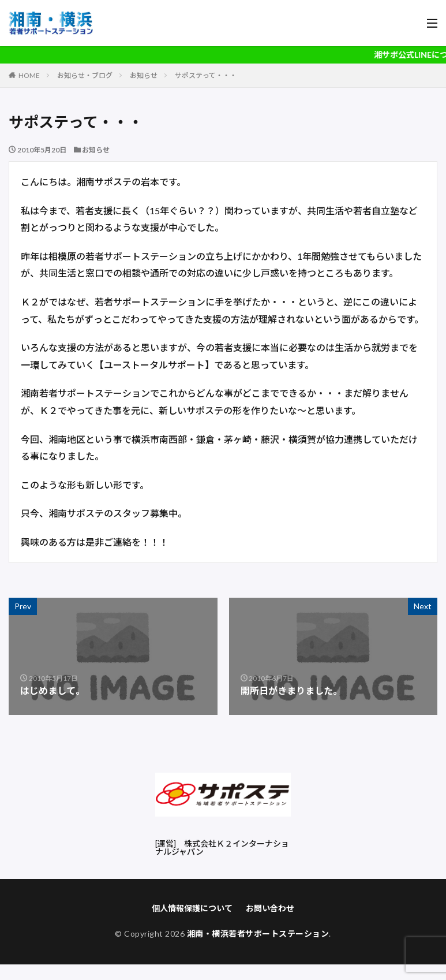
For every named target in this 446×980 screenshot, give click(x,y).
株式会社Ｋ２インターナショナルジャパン (222, 847)
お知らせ (144, 75)
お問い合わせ (270, 908)
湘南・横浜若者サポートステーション (258, 934)
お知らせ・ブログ (85, 75)
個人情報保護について (192, 908)
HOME (29, 75)
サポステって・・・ (206, 75)
